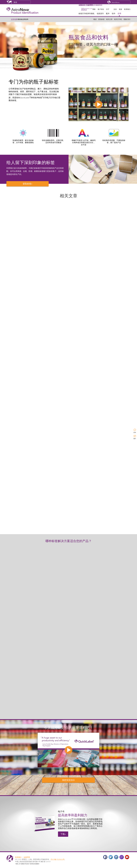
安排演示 (68, 780)
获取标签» (28, 184)
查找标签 (101, 19)
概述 (95, 19)
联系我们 (127, 9)
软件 (114, 14)
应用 (119, 14)
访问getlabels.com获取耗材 (87, 9)
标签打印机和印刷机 (86, 14)
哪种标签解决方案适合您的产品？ (68, 541)
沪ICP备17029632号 (58, 859)
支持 (115, 9)
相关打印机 (118, 19)
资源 (120, 9)
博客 (94, 9)
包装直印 (100, 14)
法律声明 (27, 857)
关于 (108, 9)
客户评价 (101, 9)
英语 (15, 2)
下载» (63, 834)
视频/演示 (127, 19)
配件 (108, 14)
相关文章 (109, 19)
